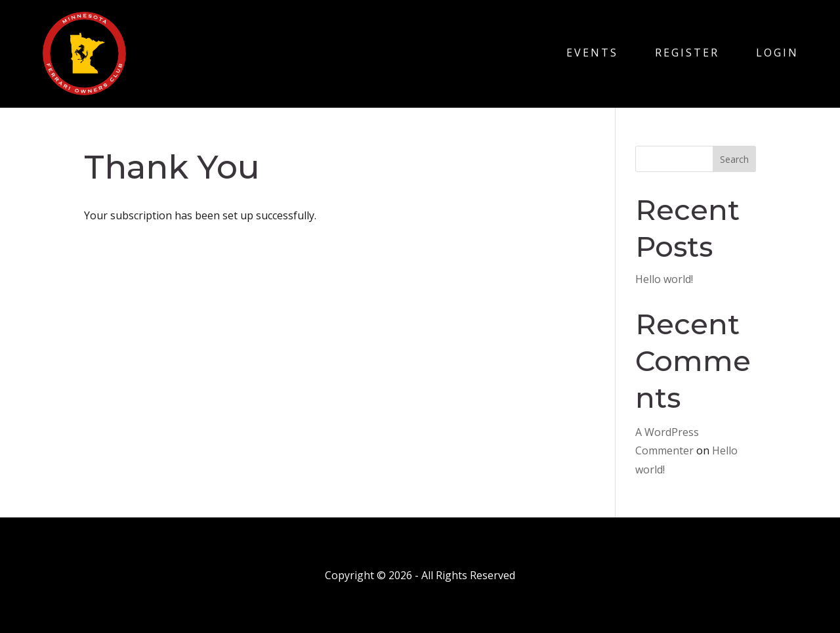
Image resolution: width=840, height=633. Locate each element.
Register (687, 53)
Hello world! (664, 279)
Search (734, 159)
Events (592, 53)
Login (777, 53)
